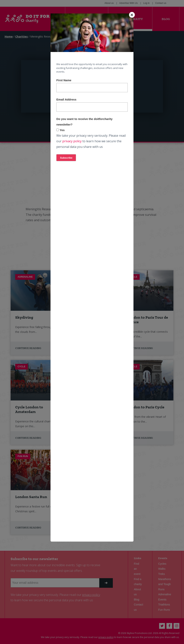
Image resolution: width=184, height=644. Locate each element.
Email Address (66, 99)
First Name (64, 80)
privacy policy (72, 141)
